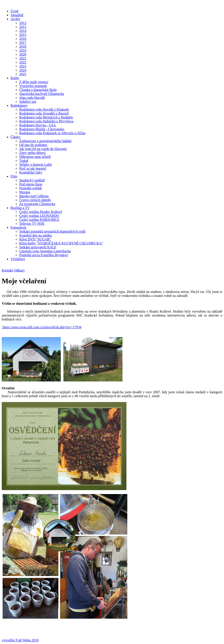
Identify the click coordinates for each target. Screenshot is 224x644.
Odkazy (19, 270)
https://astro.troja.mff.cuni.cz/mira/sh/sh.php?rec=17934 (42, 327)
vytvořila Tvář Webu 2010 (20, 640)
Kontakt (7, 270)
